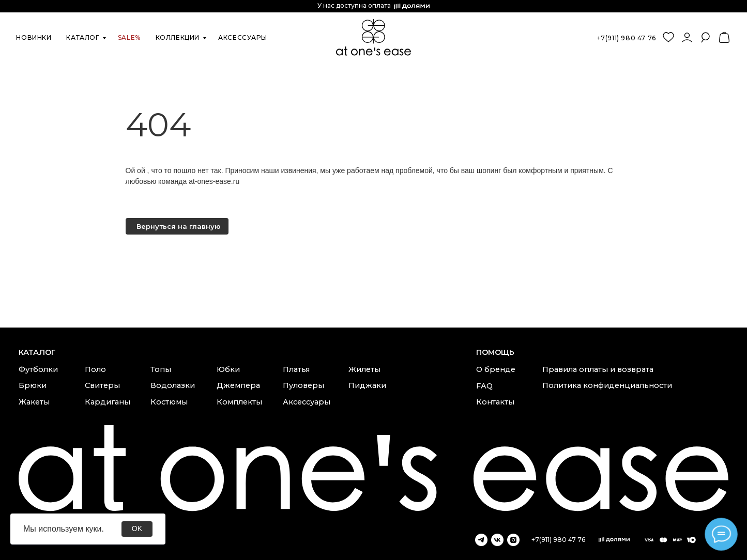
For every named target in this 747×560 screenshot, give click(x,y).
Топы (161, 369)
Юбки (228, 369)
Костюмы (169, 402)
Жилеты (364, 369)
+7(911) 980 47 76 (627, 38)
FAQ (484, 386)
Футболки (38, 369)
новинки (34, 37)
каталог (82, 37)
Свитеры (102, 385)
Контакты (495, 402)
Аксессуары (307, 402)
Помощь (495, 352)
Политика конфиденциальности (607, 385)
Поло (95, 369)
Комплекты (239, 402)
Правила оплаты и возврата (598, 369)
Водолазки (173, 385)
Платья (296, 369)
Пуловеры (303, 385)
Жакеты (34, 402)
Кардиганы (108, 402)
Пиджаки (367, 385)
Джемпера (238, 385)
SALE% (129, 37)
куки (93, 529)
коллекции (178, 37)
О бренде (496, 369)
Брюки (33, 385)
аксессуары (242, 37)
